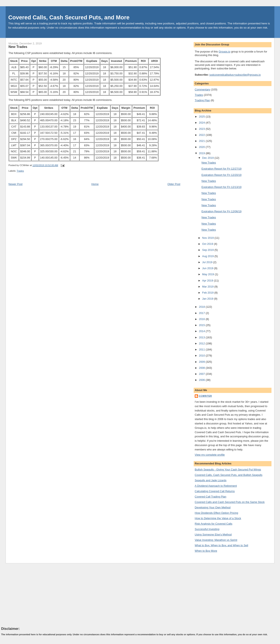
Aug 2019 (208, 256)
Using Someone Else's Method (213, 535)
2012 (202, 343)
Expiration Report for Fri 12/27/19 (222, 169)
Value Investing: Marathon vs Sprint (216, 540)
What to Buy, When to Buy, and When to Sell (221, 545)
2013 (202, 337)
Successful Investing (207, 529)
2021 (202, 141)
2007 (202, 374)
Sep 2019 (208, 250)
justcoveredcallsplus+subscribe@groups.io (235, 75)
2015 (202, 325)
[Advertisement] (32, 595)
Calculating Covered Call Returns (215, 491)
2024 (202, 123)
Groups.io (224, 52)
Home (95, 184)
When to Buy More (206, 551)
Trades (20, 171)
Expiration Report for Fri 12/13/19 (222, 187)
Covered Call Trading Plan (211, 497)
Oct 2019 (208, 244)
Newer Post (15, 184)
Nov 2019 (208, 238)
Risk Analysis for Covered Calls (214, 524)
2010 (202, 356)
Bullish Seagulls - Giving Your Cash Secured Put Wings (228, 470)
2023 (202, 129)
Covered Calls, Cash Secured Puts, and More (69, 17)
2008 (202, 368)
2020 (202, 147)
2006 (202, 380)
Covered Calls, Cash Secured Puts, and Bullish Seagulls (229, 475)
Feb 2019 (208, 293)
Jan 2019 (208, 299)
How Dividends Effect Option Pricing (216, 513)
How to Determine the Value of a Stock (218, 518)
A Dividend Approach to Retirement (216, 486)
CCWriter (205, 396)
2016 (202, 319)
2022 (202, 135)
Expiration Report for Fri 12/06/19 (222, 211)
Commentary (202, 89)
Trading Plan (202, 100)
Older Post (174, 184)
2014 (202, 331)
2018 (202, 307)
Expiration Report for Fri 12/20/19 (222, 175)
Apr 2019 (208, 281)
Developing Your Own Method (213, 507)
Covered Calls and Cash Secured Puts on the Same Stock (230, 502)
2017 (202, 313)
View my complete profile (210, 455)
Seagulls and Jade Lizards (211, 480)
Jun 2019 (208, 268)
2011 (202, 350)
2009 (202, 362)
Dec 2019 (208, 158)
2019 (202, 153)
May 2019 (209, 274)
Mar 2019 (208, 287)
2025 (202, 117)
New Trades (18, 47)
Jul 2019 (208, 262)
